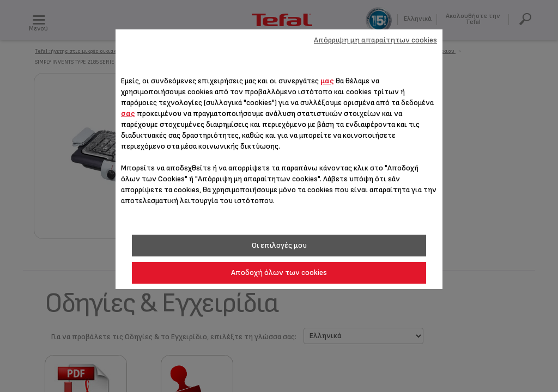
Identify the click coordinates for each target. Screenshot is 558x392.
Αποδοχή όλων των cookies (279, 272)
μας (327, 81)
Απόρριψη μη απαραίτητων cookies (375, 40)
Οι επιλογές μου (279, 245)
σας (128, 114)
